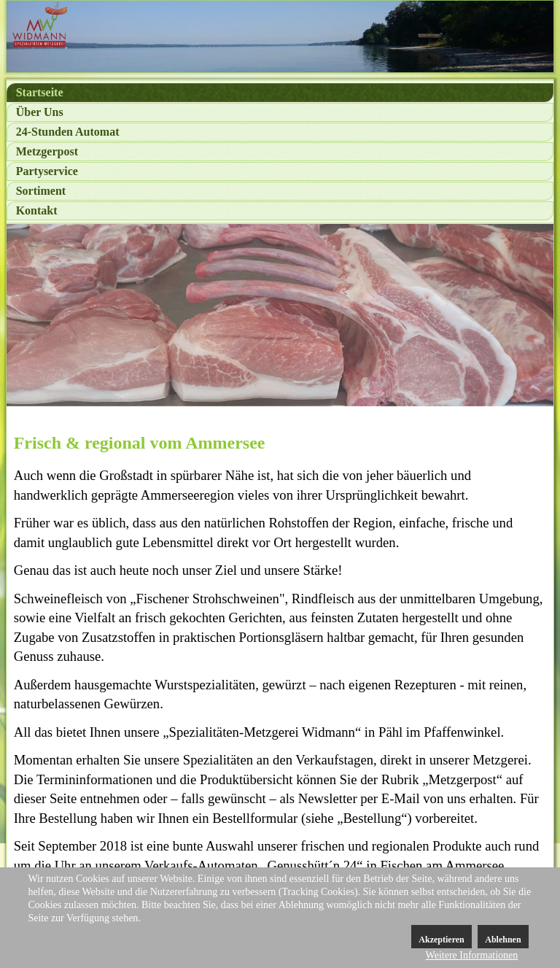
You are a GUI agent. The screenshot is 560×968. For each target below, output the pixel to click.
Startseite (40, 92)
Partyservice (47, 171)
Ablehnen (503, 940)
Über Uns (40, 112)
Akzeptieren (441, 940)
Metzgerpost (47, 151)
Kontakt (37, 210)
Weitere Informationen (472, 955)
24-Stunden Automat (68, 132)
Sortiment (41, 191)
